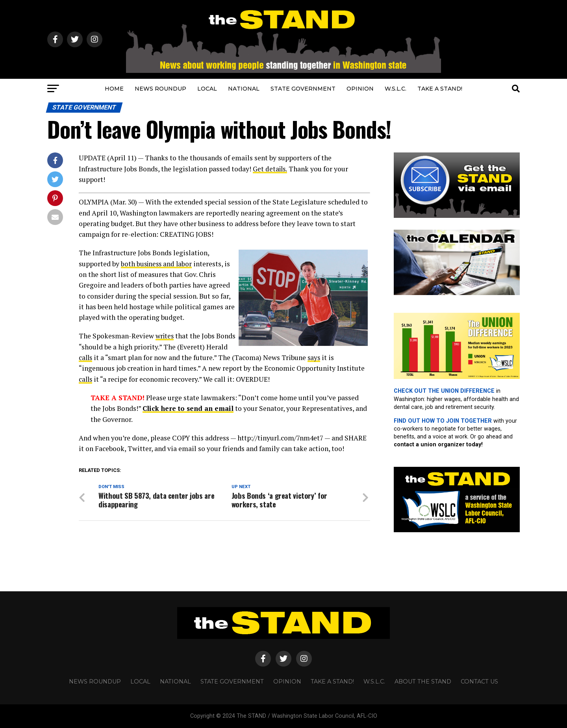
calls (109, 357)
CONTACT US (479, 682)
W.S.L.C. (396, 89)
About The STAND (423, 682)
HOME (114, 89)
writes (165, 336)
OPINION (360, 89)
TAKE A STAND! (440, 89)
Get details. (271, 169)
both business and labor (157, 264)
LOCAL (207, 89)
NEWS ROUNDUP (160, 89)
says (338, 357)
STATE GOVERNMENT (303, 89)
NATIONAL (244, 89)
